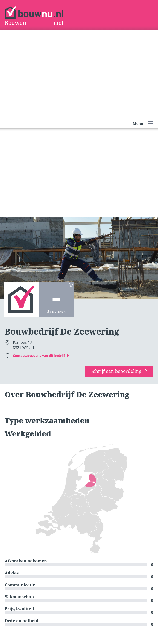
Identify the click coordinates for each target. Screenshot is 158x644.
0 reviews (56, 311)
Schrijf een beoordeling (119, 371)
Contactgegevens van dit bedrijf (41, 356)
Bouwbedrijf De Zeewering (62, 331)
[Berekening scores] (71, 285)
